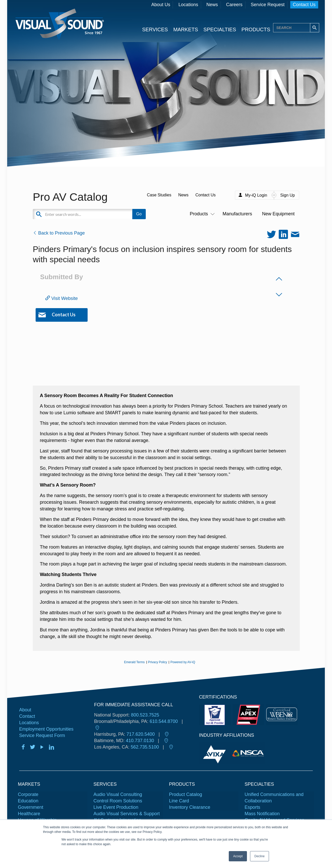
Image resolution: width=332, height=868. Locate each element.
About (25, 710)
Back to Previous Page (59, 233)
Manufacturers (237, 214)
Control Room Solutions (118, 801)
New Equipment (278, 214)
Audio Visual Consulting (118, 794)
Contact (27, 716)
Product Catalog (186, 794)
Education (28, 801)
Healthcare (29, 814)
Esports (252, 807)
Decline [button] (260, 856)
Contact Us (304, 5)
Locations (188, 5)
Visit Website (61, 298)
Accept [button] (238, 856)
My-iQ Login (256, 195)
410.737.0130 (140, 741)
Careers (234, 5)
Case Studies (159, 195)
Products (201, 214)
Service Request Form (42, 735)
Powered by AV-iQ (183, 662)
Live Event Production (116, 807)
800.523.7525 (145, 715)
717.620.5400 (141, 734)
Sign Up (288, 195)
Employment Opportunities (46, 729)
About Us (161, 5)
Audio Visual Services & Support (127, 814)
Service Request (268, 5)
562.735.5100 (145, 747)
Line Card (179, 801)
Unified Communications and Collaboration (274, 798)
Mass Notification (262, 814)
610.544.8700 (164, 721)
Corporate (28, 794)
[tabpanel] (215, 753)
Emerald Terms (134, 662)
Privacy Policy (158, 662)
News (212, 5)
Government (31, 807)
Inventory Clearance (190, 807)
